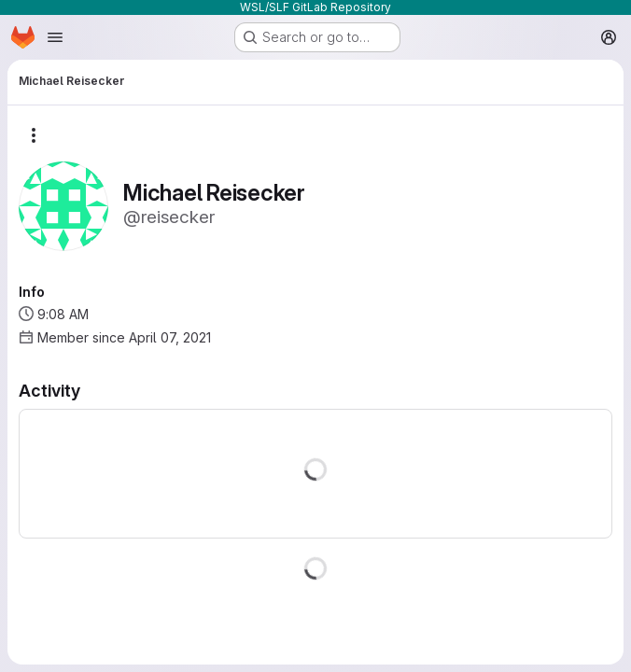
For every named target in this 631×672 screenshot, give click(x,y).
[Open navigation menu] (55, 37)
